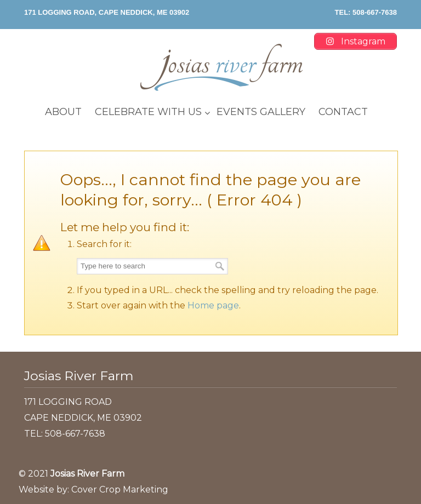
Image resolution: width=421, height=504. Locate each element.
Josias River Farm (221, 67)
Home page (213, 305)
